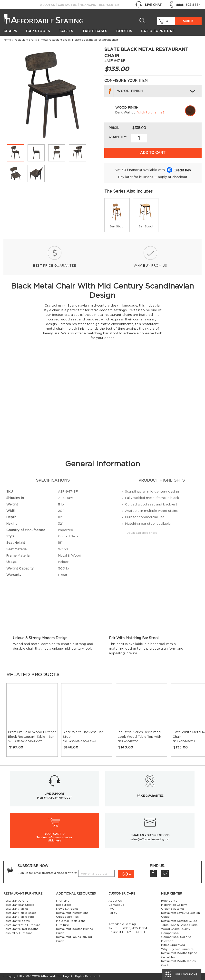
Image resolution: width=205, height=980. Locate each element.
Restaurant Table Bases (20, 913)
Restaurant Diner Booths (21, 929)
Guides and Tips (68, 917)
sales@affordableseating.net (150, 839)
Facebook (153, 874)
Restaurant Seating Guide (179, 921)
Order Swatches (173, 909)
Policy (113, 913)
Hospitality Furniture (18, 933)
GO (125, 874)
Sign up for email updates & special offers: (47, 873)
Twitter (165, 874)
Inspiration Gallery (174, 905)
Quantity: (118, 137)
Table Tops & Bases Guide (180, 925)
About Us (47, 5)
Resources (64, 905)
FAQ (112, 909)
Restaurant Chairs (26, 40)
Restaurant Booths (17, 921)
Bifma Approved (173, 945)
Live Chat (148, 5)
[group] (117, 215)
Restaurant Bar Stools (19, 905)
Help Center (109, 5)
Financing (88, 5)
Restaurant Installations (72, 913)
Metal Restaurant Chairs (56, 40)
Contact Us (67, 5)
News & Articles (67, 909)
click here (54, 840)
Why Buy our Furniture (177, 949)
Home (7, 40)
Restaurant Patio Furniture (22, 925)
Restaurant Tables (16, 909)
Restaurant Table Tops (19, 917)
